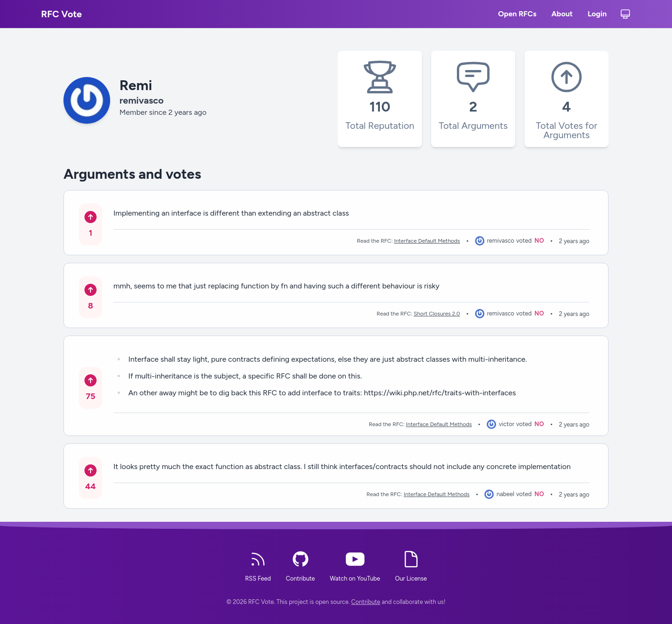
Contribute (366, 602)
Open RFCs (517, 15)
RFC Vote (61, 14)
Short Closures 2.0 (437, 314)
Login (597, 15)
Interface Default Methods (427, 241)
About (562, 15)
